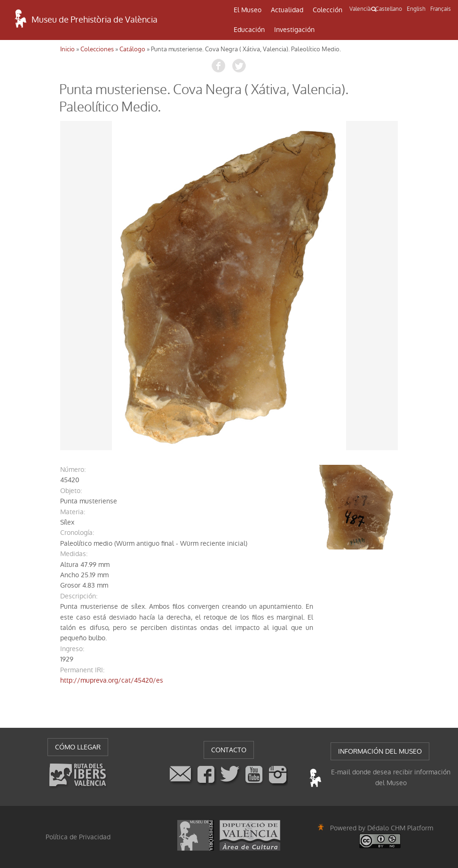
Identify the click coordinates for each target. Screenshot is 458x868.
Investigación (294, 30)
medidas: (74, 554)
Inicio (67, 49)
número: (73, 470)
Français (441, 9)
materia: (73, 512)
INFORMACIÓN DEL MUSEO (380, 751)
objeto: (71, 491)
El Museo (248, 10)
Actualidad (287, 10)
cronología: (77, 533)
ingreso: (72, 649)
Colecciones (97, 49)
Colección (328, 10)
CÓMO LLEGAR (78, 747)
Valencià (360, 9)
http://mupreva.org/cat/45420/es (112, 680)
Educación (249, 30)
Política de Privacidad (78, 837)
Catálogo (132, 49)
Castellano (389, 9)
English (416, 9)
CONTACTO (229, 750)
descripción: (79, 596)
